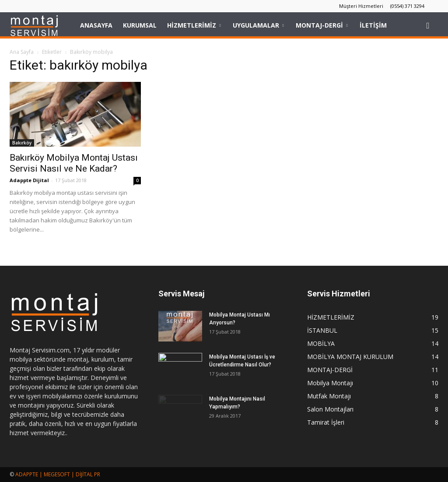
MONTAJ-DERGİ (322, 25)
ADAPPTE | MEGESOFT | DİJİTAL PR (58, 474)
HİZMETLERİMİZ (194, 25)
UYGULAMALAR (258, 25)
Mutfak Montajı (329, 396)
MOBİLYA (321, 343)
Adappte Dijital (29, 180)
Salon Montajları (330, 409)
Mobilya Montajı (330, 383)
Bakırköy (22, 143)
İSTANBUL (322, 330)
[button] (428, 25)
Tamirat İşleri (326, 422)
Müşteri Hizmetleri (361, 6)
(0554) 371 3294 (407, 6)
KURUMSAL (140, 25)
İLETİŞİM (373, 25)
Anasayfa (96, 25)
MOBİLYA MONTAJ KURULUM (350, 357)
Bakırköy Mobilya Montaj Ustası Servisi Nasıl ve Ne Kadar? (74, 163)
